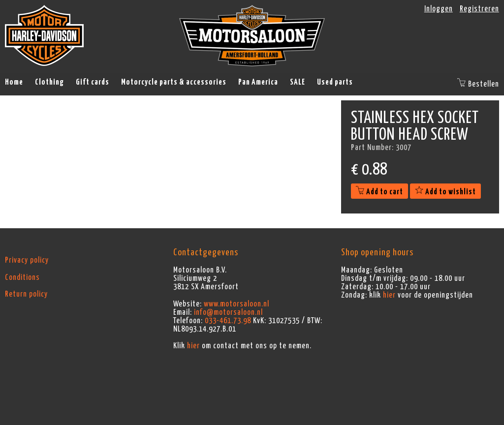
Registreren (479, 9)
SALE (298, 82)
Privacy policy (27, 260)
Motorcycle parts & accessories (174, 82)
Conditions (22, 277)
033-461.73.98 (228, 321)
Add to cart (379, 192)
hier (193, 346)
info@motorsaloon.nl (228, 312)
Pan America (258, 82)
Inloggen (439, 9)
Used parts (335, 82)
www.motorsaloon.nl (236, 304)
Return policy (26, 294)
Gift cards (93, 82)
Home (14, 82)
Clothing (49, 82)
